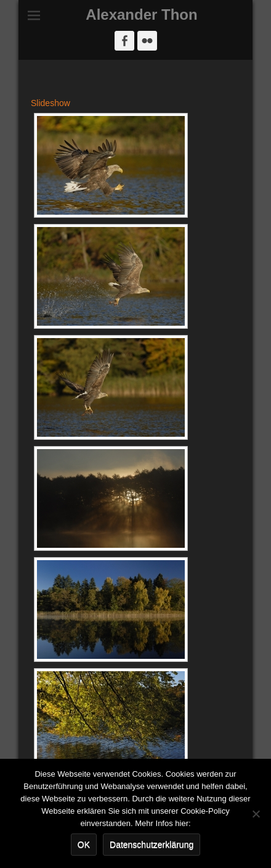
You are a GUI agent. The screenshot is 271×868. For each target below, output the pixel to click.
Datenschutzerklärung (152, 845)
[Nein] (256, 814)
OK (84, 845)
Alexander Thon (141, 14)
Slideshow (51, 103)
